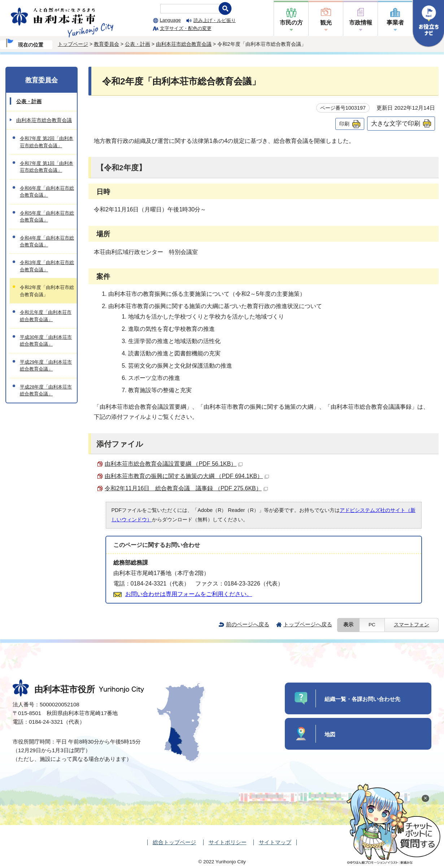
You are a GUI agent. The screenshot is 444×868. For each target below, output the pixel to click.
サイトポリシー (228, 842)
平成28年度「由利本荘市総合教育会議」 (46, 390)
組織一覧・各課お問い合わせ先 (362, 699)
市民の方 (291, 23)
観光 (326, 23)
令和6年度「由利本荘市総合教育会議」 (47, 192)
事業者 (395, 23)
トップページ (73, 44)
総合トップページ (174, 842)
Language (170, 20)
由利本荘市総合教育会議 (184, 44)
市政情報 (361, 23)
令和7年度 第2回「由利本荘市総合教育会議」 (47, 142)
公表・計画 (138, 44)
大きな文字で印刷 (396, 123)
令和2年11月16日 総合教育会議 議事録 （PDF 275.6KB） (186, 488)
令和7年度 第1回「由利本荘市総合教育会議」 (47, 167)
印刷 (344, 124)
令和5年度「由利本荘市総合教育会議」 (47, 216)
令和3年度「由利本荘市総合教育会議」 (47, 266)
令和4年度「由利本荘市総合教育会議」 (47, 241)
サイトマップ (275, 842)
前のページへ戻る (248, 624)
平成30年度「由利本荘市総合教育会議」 (46, 341)
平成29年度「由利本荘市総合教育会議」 (46, 365)
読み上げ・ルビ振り (215, 20)
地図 (330, 734)
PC (372, 625)
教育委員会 (106, 44)
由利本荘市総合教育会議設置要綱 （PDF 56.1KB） (174, 464)
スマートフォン (412, 625)
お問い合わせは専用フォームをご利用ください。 (189, 594)
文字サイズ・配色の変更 (186, 28)
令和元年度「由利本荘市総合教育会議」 (46, 316)
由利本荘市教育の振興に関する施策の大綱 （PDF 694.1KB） (187, 476)
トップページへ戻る (308, 624)
